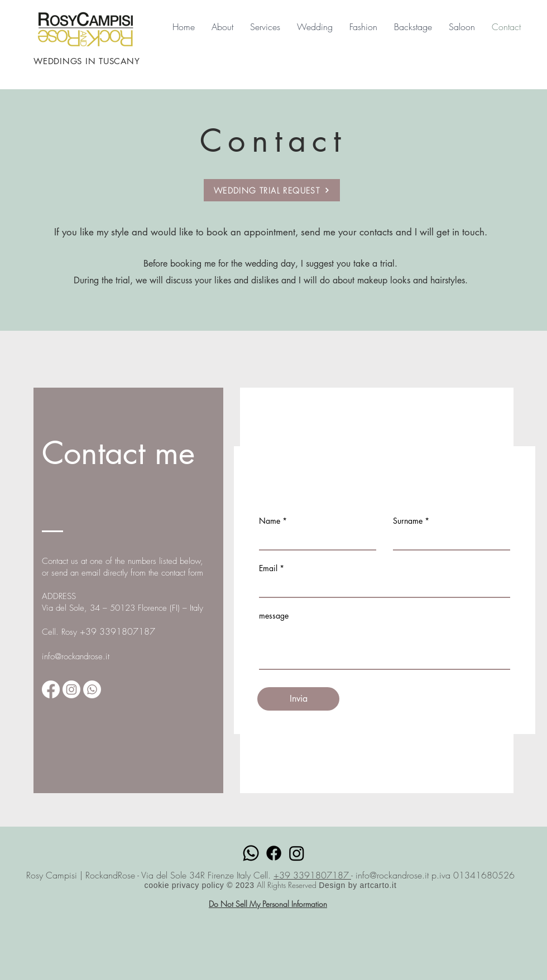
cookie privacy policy (185, 885)
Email (268, 568)
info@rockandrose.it (76, 656)
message (274, 616)
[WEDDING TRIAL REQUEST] (272, 190)
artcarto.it (378, 885)
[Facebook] (274, 853)
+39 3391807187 (312, 875)
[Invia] (298, 699)
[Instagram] (71, 689)
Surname (408, 521)
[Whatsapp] (92, 689)
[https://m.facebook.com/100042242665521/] (51, 689)
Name (270, 521)
